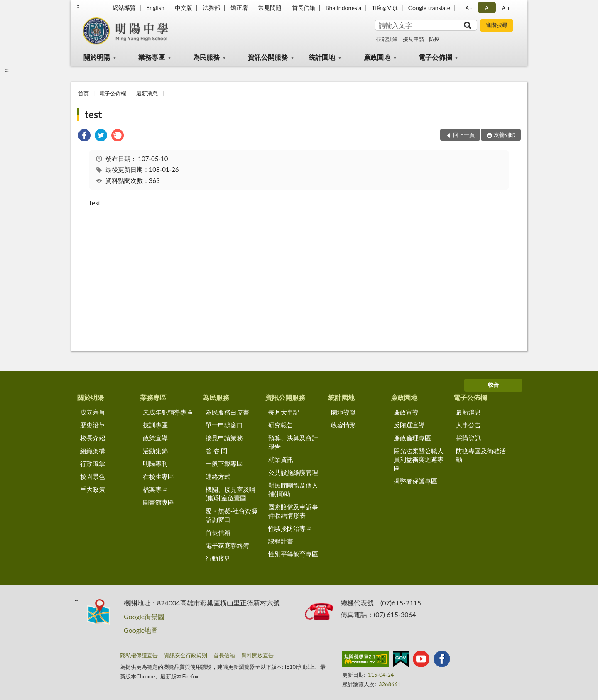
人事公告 (468, 425)
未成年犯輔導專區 (168, 412)
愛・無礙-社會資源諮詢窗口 (232, 515)
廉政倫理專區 (412, 438)
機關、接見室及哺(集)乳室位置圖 (230, 494)
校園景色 (93, 476)
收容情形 (343, 425)
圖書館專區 (158, 502)
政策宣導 (155, 438)
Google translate (429, 8)
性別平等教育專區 (293, 554)
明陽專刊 (155, 463)
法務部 (211, 8)
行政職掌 (93, 463)
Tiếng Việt (385, 8)
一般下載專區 (224, 463)
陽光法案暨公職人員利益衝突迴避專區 (419, 459)
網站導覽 (124, 8)
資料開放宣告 (257, 655)
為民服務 (206, 57)
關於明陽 (97, 57)
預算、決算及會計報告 (293, 442)
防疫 (434, 39)
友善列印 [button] (505, 135)
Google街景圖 (144, 616)
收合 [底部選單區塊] (493, 385)
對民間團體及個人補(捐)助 (293, 489)
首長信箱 (304, 8)
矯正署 (239, 8)
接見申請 (414, 39)
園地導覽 (343, 412)
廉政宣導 (406, 412)
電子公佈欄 (435, 57)
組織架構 (93, 451)
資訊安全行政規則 (186, 655)
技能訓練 (387, 39)
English (155, 8)
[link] (84, 136)
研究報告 (281, 425)
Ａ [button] (487, 8)
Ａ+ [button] (505, 8)
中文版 (184, 8)
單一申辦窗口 (224, 425)
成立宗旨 (93, 412)
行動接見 (218, 558)
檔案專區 (155, 489)
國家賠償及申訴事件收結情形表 (293, 511)
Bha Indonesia (344, 8)
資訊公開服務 (268, 57)
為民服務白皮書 (227, 412)
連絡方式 (218, 476)
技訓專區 (155, 425)
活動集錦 (155, 451)
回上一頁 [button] (464, 135)
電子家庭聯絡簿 (227, 545)
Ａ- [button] (468, 8)
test (93, 114)
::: (77, 6)
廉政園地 (377, 57)
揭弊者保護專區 (415, 481)
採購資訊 (468, 438)
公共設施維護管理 (293, 472)
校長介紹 (93, 438)
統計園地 (322, 57)
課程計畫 (281, 541)
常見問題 (270, 8)
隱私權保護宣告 (139, 655)
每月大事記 (284, 412)
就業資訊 (281, 459)
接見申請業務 (224, 438)
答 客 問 (217, 451)
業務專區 (152, 57)
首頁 (83, 93)
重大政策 (93, 489)
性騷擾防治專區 (290, 528)
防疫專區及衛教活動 (481, 455)
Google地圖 (141, 630)
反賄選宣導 (409, 425)
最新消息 (147, 93)
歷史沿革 (93, 425)
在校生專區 (158, 476)
